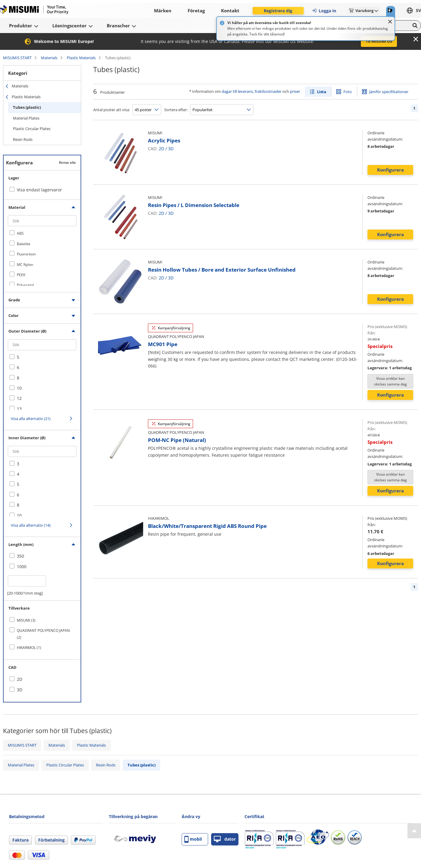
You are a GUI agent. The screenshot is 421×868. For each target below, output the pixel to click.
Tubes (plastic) (27, 107)
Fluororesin (26, 254)
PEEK (21, 275)
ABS (20, 233)
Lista (322, 92)
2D (161, 149)
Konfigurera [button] (390, 170)
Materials (49, 58)
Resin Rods (23, 139)
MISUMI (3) (26, 620)
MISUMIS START (17, 58)
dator (225, 839)
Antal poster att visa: (112, 110)
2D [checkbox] (20, 679)
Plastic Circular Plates (32, 129)
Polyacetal (25, 285)
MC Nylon (25, 265)
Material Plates (26, 118)
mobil (193, 839)
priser (295, 91)
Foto (348, 92)
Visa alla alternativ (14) (31, 525)
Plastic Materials (81, 58)
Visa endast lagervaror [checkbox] (39, 190)
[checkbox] (42, 233)
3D (171, 149)
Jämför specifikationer (389, 92)
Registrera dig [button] (278, 11)
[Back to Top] (414, 831)
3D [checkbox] (20, 690)
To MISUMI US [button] (379, 41)
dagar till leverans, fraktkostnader (252, 91)
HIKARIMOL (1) (29, 648)
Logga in (324, 11)
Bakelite (24, 244)
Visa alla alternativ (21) (31, 419)
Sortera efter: (176, 110)
